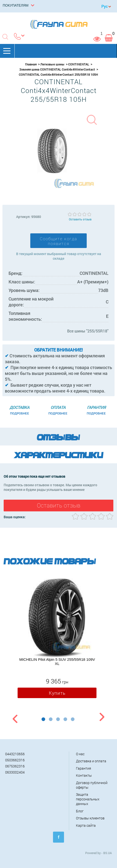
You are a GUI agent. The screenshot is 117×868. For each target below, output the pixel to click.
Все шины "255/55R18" (88, 331)
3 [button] (58, 719)
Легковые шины (52, 64)
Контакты (84, 775)
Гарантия (84, 768)
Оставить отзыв (80, 219)
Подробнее (20, 413)
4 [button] (65, 719)
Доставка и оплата (91, 761)
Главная (31, 64)
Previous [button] (14, 718)
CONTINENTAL (79, 64)
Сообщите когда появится (58, 241)
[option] (57, 640)
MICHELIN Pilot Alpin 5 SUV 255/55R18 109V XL (57, 661)
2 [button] (51, 719)
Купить (57, 693)
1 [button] (43, 719)
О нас (80, 754)
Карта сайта (86, 825)
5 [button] (73, 719)
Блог (80, 811)
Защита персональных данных (88, 799)
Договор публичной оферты (92, 785)
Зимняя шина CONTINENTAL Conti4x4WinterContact (57, 69)
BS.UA (108, 853)
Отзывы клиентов (90, 818)
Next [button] (102, 718)
